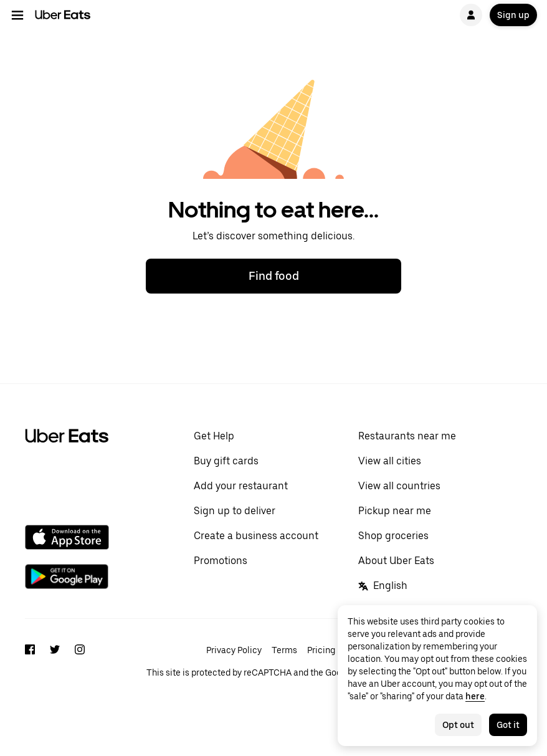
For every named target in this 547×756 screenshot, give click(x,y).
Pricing (321, 650)
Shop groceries (393, 536)
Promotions (221, 561)
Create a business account (256, 536)
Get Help (214, 436)
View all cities (390, 461)
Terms (284, 650)
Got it (508, 725)
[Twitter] (55, 660)
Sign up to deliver (235, 511)
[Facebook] (30, 660)
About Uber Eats (396, 561)
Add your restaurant (241, 486)
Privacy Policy (234, 650)
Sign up (513, 15)
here (475, 696)
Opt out (458, 725)
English (383, 586)
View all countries (399, 486)
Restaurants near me (407, 436)
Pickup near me (395, 511)
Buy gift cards (226, 461)
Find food (274, 276)
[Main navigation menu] (17, 15)
